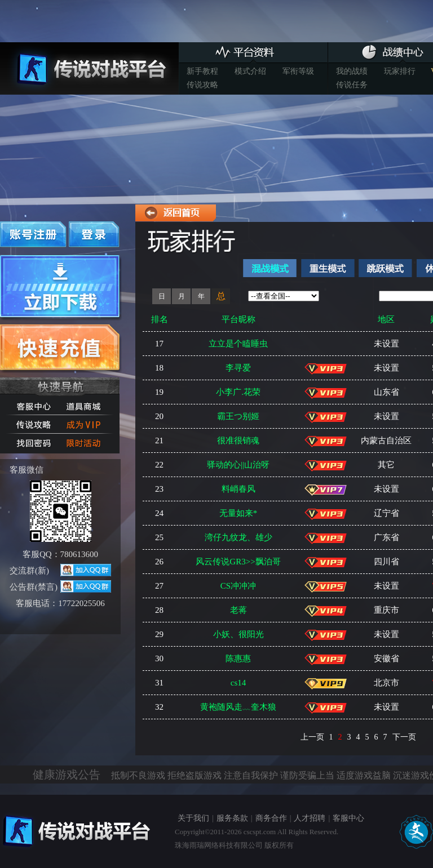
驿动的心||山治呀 (238, 465)
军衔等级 (298, 71)
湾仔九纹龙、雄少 (238, 537)
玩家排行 (400, 71)
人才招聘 (310, 818)
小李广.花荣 (238, 392)
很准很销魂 (238, 440)
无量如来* (238, 513)
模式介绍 (250, 71)
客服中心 (348, 818)
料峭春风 (238, 489)
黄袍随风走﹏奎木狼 (238, 707)
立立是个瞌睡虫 (238, 344)
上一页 (312, 737)
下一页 (404, 737)
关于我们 (193, 818)
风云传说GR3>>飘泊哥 (238, 562)
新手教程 (202, 71)
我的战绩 (352, 71)
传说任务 (352, 85)
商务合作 (271, 818)
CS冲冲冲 (238, 586)
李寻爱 (238, 368)
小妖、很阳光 (238, 634)
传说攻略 (202, 85)
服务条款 (232, 818)
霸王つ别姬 (238, 416)
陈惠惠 (238, 658)
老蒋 (238, 610)
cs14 (238, 683)
